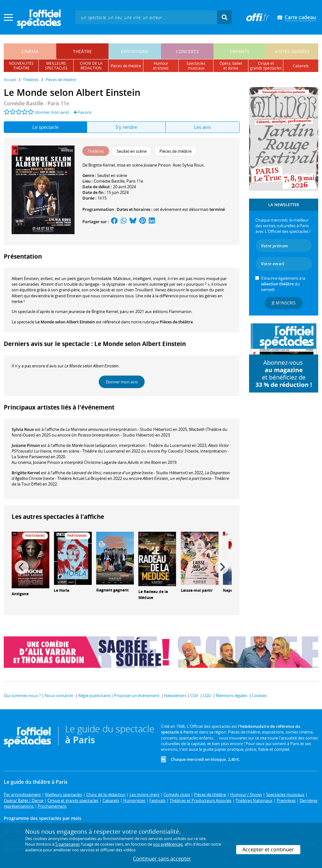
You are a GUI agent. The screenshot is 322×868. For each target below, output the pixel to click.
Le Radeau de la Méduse (153, 595)
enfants (240, 51)
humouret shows (161, 66)
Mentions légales (231, 695)
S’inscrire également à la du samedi (283, 284)
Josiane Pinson (26, 445)
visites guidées (292, 51)
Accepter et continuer (268, 849)
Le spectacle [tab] (45, 127)
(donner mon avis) (52, 112)
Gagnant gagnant (112, 590)
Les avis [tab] (203, 127)
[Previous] (22, 567)
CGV (194, 695)
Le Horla (61, 590)
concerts (187, 51)
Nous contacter (59, 695)
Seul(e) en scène (112, 175)
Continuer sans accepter (162, 859)
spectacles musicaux (196, 66)
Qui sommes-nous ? (22, 695)
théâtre (82, 51)
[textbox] (146, 17)
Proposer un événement (137, 695)
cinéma (30, 51)
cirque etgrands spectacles (266, 66)
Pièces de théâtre (176, 322)
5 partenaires (68, 844)
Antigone (20, 594)
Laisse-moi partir (197, 590)
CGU (207, 695)
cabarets (301, 66)
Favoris (83, 112)
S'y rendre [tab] (126, 127)
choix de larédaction (91, 66)
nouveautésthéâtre (21, 66)
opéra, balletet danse (231, 66)
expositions (135, 51)
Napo (228, 590)
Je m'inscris (284, 303)
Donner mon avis (122, 382)
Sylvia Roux (23, 429)
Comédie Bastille (109, 181)
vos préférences (168, 844)
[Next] (222, 567)
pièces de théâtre (126, 66)
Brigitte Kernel (26, 473)
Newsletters (175, 695)
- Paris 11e (36, 103)
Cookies (259, 695)
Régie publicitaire (94, 695)
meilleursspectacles (56, 66)
